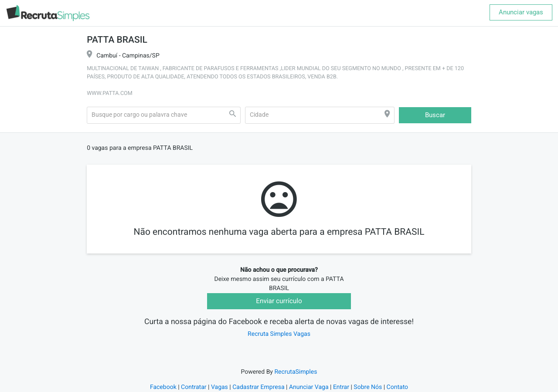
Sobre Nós (368, 387)
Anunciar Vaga (309, 387)
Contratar (194, 387)
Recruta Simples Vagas (279, 334)
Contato (397, 387)
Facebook (163, 387)
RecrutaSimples (296, 372)
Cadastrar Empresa (258, 387)
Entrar (341, 387)
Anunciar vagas (521, 12)
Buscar (435, 115)
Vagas (219, 387)
